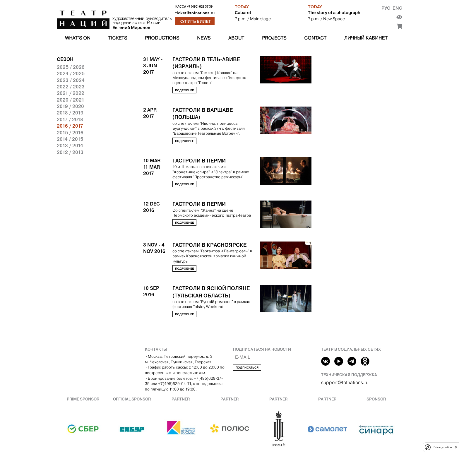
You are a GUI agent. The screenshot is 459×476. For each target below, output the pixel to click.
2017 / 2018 (70, 119)
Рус (386, 8)
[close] (456, 447)
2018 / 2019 (70, 113)
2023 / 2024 (71, 80)
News (204, 38)
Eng (397, 8)
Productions (162, 38)
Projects (274, 38)
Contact (315, 38)
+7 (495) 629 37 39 (200, 7)
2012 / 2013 (70, 152)
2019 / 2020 (70, 106)
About (236, 38)
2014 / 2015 (70, 139)
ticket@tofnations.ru (195, 13)
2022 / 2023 (71, 87)
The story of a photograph (334, 13)
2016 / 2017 (70, 126)
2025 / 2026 (71, 67)
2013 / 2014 (70, 145)
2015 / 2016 (70, 133)
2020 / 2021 (71, 100)
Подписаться (247, 368)
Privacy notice (443, 447)
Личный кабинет (366, 38)
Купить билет (195, 21)
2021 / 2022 (71, 93)
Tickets (118, 38)
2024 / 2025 (71, 73)
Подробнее (184, 90)
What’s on (78, 38)
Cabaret (243, 13)
